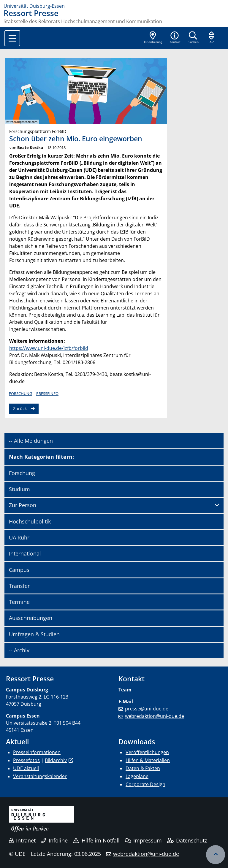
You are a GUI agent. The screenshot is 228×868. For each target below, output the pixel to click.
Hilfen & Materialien (148, 760)
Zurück (20, 408)
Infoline (54, 840)
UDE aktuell (26, 768)
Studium (19, 489)
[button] (175, 38)
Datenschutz (187, 840)
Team (125, 690)
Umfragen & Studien (34, 634)
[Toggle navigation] (12, 38)
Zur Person (23, 505)
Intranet (22, 840)
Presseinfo (47, 393)
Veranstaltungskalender (40, 776)
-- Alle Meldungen (31, 441)
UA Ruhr (19, 537)
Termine (19, 602)
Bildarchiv (56, 760)
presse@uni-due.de (147, 709)
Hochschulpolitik (30, 521)
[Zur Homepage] (114, 6)
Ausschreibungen (31, 618)
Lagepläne (137, 776)
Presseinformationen (37, 752)
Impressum (143, 840)
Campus (19, 570)
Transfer (19, 586)
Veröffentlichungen (147, 752)
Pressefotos (26, 760)
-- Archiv (19, 650)
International (25, 553)
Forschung (20, 393)
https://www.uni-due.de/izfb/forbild (49, 348)
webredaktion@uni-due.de (155, 716)
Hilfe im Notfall (96, 840)
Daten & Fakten (143, 768)
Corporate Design (145, 784)
